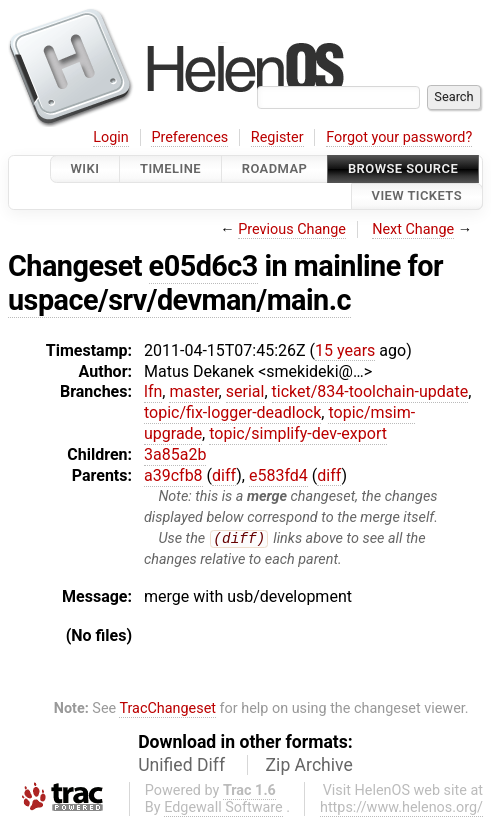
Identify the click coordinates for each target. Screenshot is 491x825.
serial (245, 391)
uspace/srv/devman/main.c (179, 300)
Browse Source (403, 168)
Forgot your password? (399, 137)
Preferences (189, 137)
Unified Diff (181, 765)
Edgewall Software (223, 807)
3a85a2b (175, 454)
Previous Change (292, 229)
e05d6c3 (203, 266)
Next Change (413, 229)
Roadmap (275, 168)
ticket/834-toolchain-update (370, 391)
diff (224, 475)
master (193, 391)
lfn (153, 391)
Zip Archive (309, 765)
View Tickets (417, 196)
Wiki (85, 168)
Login (111, 137)
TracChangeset (167, 709)
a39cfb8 (173, 475)
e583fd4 (278, 475)
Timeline (170, 168)
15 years (345, 350)
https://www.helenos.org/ (401, 807)
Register (277, 137)
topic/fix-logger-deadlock (232, 412)
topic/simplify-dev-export (298, 433)
